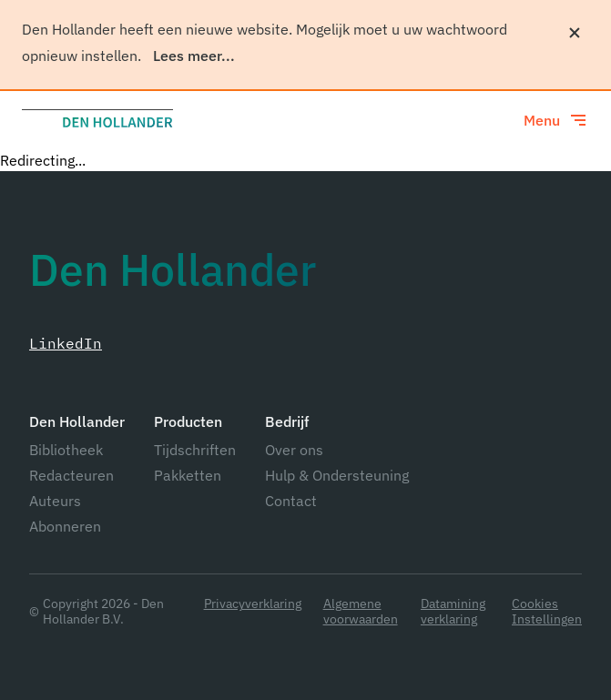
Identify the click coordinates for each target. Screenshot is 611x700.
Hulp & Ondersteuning (337, 475)
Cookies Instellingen (547, 612)
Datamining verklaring (453, 612)
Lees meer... (194, 56)
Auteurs (55, 501)
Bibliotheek (66, 450)
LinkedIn (66, 343)
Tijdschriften (195, 450)
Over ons (294, 450)
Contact (291, 501)
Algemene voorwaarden (361, 612)
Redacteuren (71, 475)
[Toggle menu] (556, 120)
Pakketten (188, 475)
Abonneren (65, 526)
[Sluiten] (575, 33)
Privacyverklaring (253, 604)
